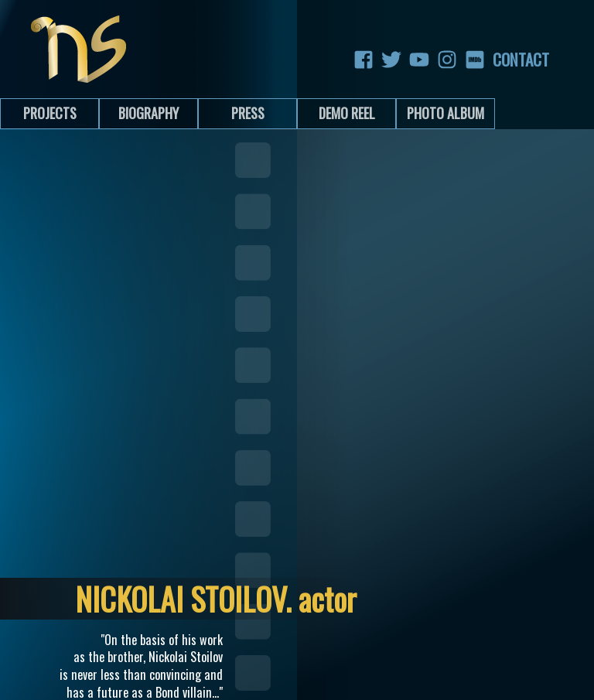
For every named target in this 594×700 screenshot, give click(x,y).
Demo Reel (347, 113)
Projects (50, 113)
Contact (503, 60)
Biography (148, 113)
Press (248, 113)
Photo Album (445, 113)
